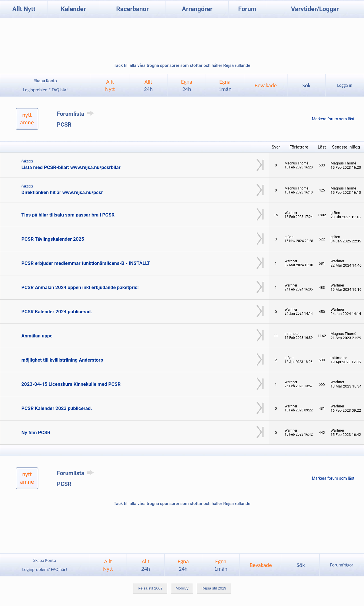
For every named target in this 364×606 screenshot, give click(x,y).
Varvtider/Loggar (315, 9)
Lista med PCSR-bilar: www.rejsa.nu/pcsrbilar (71, 167)
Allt (148, 85)
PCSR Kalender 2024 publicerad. (57, 312)
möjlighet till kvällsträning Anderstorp (62, 360)
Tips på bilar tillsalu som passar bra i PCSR (68, 215)
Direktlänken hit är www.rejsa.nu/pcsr (62, 192)
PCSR (64, 125)
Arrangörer (197, 9)
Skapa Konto (45, 81)
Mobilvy (182, 588)
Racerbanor (133, 9)
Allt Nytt (24, 9)
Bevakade (266, 85)
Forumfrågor (342, 565)
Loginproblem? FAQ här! (46, 90)
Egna (187, 85)
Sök (306, 85)
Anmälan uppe (37, 336)
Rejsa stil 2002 (150, 588)
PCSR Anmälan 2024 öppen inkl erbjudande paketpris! (80, 287)
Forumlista (76, 114)
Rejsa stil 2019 (214, 588)
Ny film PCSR (36, 432)
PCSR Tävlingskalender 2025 (53, 239)
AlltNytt (110, 85)
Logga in (345, 85)
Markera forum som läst (333, 119)
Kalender (73, 9)
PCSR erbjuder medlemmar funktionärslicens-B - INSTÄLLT (86, 263)
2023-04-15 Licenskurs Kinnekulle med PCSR (71, 384)
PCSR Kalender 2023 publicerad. (57, 408)
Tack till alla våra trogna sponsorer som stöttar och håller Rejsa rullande (182, 65)
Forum (247, 9)
